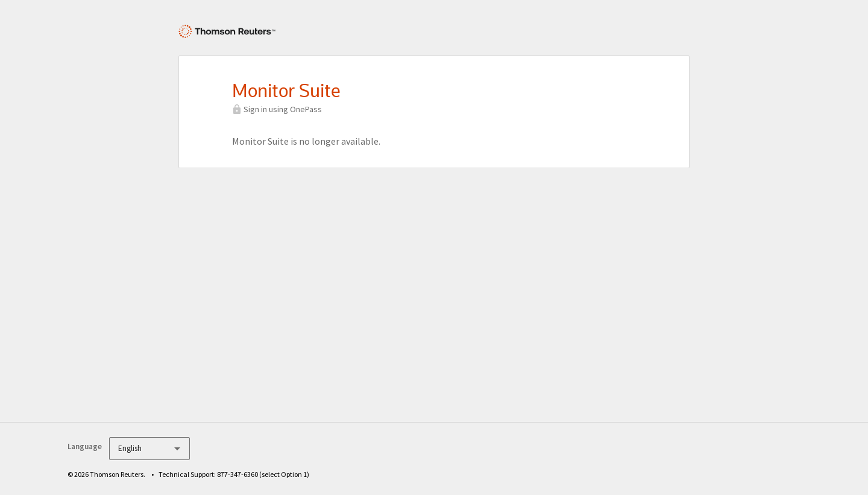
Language (85, 446)
